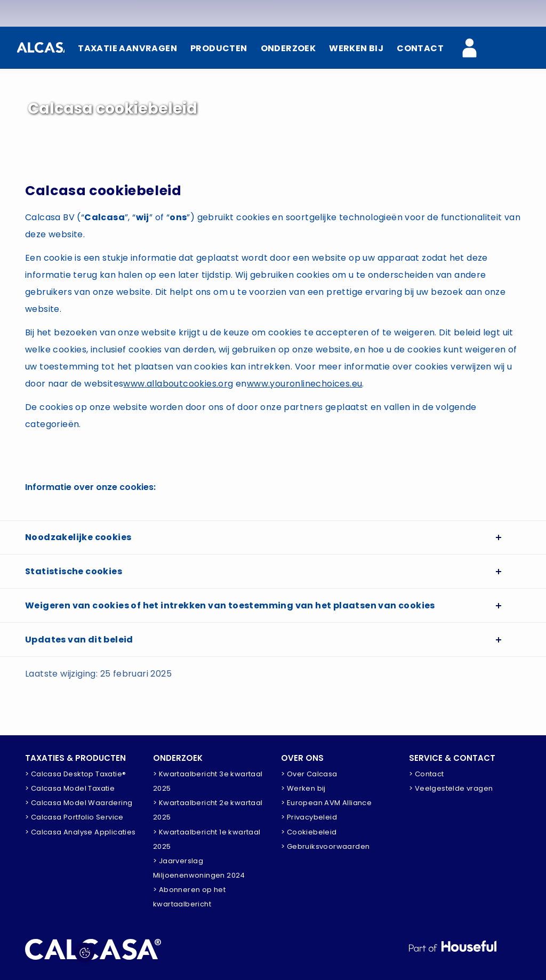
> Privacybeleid (309, 817)
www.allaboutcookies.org (178, 384)
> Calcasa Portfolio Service (74, 817)
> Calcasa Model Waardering (79, 803)
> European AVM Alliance (326, 803)
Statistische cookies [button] (74, 571)
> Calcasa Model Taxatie (70, 788)
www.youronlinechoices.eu (305, 384)
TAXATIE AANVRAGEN (127, 48)
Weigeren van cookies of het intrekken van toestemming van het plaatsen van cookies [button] (230, 605)
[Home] (41, 47)
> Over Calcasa (309, 774)
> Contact (427, 774)
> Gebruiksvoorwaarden (325, 846)
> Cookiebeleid (309, 832)
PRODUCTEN (219, 48)
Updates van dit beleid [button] (79, 640)
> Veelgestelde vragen (451, 788)
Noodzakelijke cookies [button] (78, 537)
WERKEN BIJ (356, 48)
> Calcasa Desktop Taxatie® (75, 774)
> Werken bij (303, 788)
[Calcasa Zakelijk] (476, 49)
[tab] (273, 537)
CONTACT (420, 48)
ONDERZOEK (288, 48)
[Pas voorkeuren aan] (85, 953)
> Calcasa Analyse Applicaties (81, 832)
